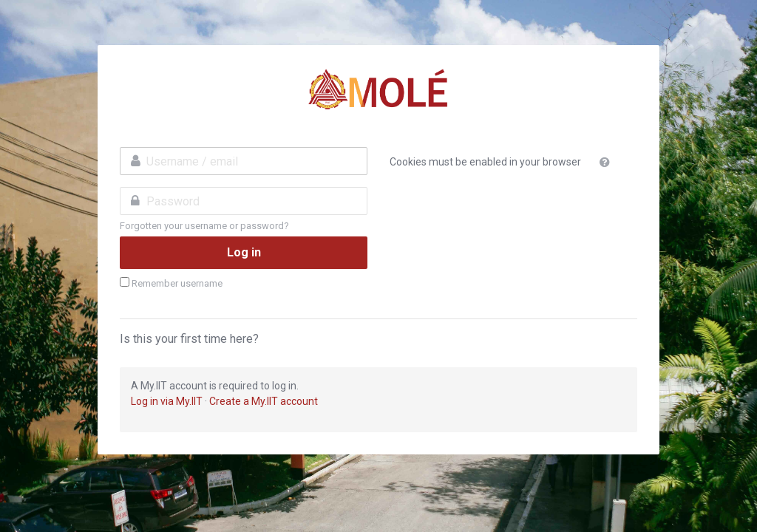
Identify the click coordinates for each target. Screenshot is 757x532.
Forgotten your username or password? (204, 226)
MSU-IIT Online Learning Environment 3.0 (378, 89)
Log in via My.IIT (167, 401)
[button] (608, 163)
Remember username (177, 283)
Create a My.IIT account (264, 401)
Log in (244, 252)
